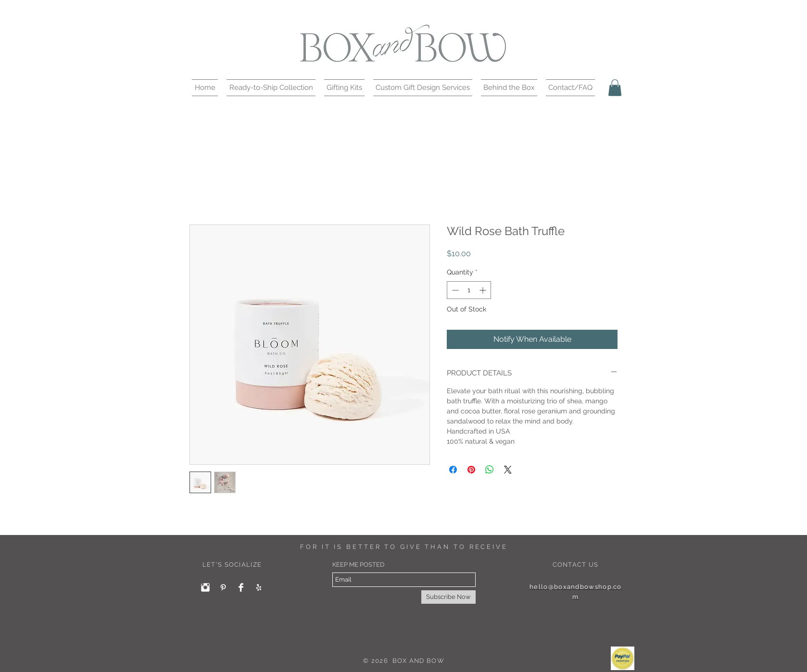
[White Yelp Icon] (259, 587)
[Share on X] (508, 470)
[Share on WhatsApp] (490, 470)
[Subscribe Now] (448, 597)
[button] (271, 88)
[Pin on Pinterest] (471, 470)
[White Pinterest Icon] (223, 587)
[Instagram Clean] (205, 587)
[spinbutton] (469, 290)
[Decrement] (454, 290)
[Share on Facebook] (453, 470)
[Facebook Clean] (241, 587)
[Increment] (484, 290)
